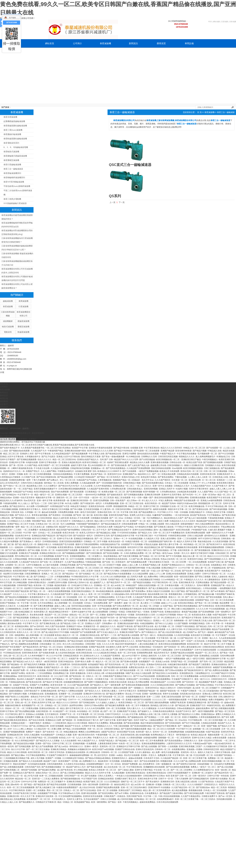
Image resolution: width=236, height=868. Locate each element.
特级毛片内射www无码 (187, 503)
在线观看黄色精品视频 (195, 732)
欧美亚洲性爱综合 (66, 547)
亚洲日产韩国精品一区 (10, 603)
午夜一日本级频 (181, 512)
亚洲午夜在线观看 (89, 793)
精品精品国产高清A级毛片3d (209, 521)
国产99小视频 (76, 509)
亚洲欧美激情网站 (8, 679)
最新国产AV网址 (18, 673)
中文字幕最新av (214, 515)
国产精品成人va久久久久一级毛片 (28, 661)
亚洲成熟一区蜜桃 (194, 749)
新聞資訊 (133, 43)
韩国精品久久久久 (187, 457)
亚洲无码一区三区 (108, 746)
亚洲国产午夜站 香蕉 (208, 697)
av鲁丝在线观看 (219, 738)
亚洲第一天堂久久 (149, 755)
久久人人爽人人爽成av (23, 729)
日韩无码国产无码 (33, 767)
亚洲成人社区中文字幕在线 (12, 457)
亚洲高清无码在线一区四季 (100, 506)
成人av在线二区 (118, 585)
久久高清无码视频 (220, 541)
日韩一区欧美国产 (118, 500)
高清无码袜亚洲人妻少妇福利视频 (135, 735)
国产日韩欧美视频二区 (10, 770)
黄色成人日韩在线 (152, 559)
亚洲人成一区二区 (23, 702)
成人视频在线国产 (167, 530)
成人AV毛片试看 (31, 776)
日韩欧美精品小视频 (132, 483)
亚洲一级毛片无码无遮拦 (85, 512)
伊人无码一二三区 (153, 667)
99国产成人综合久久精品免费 (138, 673)
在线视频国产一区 (146, 661)
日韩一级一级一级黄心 (10, 700)
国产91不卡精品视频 (191, 723)
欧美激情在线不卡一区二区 (41, 597)
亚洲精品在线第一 (19, 723)
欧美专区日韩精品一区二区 (94, 462)
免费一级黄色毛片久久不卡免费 (220, 533)
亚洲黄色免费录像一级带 (20, 480)
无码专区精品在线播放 (81, 606)
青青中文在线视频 (171, 694)
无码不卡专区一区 (111, 670)
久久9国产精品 (31, 465)
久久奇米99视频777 (36, 656)
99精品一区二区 (135, 506)
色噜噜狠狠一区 (181, 620)
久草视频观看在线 (32, 547)
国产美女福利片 (152, 782)
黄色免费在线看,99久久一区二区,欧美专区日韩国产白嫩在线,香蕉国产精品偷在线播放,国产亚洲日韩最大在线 (47, 445)
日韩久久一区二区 (94, 676)
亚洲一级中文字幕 (45, 500)
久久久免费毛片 (50, 486)
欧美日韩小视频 (101, 515)
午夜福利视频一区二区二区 (107, 735)
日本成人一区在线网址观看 (96, 603)
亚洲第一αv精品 (116, 755)
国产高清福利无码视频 (32, 641)
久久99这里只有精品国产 (85, 477)
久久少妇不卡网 (61, 676)
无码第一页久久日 (182, 553)
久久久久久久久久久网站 (87, 697)
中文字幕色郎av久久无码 (69, 793)
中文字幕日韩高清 (17, 790)
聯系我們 (105, 52)
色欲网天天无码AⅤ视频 (13, 574)
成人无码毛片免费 (135, 577)
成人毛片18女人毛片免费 (52, 717)
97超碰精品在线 (219, 568)
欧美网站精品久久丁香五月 (163, 735)
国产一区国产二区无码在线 (193, 641)
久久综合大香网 (174, 682)
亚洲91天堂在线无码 (211, 618)
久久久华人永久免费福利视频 (113, 577)
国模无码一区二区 (64, 498)
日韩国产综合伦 (57, 609)
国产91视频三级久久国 (89, 618)
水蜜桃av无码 (52, 527)
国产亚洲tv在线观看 (129, 661)
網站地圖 (217, 22)
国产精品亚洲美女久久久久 (123, 641)
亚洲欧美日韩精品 (59, 749)
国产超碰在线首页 (115, 495)
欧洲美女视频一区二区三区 (113, 492)
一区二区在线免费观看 (197, 562)
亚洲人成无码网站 (168, 539)
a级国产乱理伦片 (109, 732)
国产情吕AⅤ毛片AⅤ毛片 (69, 486)
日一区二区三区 (209, 480)
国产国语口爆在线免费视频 (157, 702)
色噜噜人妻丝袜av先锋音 (11, 623)
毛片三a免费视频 (68, 524)
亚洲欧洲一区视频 (154, 784)
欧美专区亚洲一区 (58, 685)
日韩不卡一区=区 (166, 779)
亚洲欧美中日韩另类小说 (94, 694)
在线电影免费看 (150, 738)
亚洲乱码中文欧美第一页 (46, 796)
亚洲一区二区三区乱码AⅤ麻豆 (134, 787)
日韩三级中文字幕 (56, 503)
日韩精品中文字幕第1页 (46, 802)
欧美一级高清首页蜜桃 (184, 577)
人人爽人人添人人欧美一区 (200, 477)
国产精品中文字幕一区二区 (158, 600)
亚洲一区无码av (209, 495)
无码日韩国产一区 (72, 776)
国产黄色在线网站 (166, 477)
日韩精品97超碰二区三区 (71, 688)
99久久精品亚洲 (172, 524)
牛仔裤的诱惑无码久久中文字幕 (85, 577)
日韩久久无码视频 (108, 799)
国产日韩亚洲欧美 (94, 553)
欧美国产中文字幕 (80, 448)
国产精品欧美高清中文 (194, 670)
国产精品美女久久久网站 (189, 714)
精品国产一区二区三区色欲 (56, 615)
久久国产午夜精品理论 (191, 796)
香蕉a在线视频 (116, 723)
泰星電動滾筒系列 (11, 143)
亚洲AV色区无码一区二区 (108, 512)
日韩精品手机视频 (68, 565)
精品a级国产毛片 (18, 667)
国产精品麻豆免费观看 (109, 609)
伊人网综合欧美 (93, 752)
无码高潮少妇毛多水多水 (190, 694)
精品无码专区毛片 (162, 653)
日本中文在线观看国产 (184, 650)
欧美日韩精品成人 (194, 588)
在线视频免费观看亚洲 (73, 682)
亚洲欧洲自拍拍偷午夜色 (75, 451)
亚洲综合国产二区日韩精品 (138, 679)
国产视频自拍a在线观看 (19, 451)
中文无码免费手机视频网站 (70, 796)
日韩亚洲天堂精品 (112, 729)
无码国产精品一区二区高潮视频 (122, 580)
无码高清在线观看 (79, 664)
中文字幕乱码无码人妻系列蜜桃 (197, 629)
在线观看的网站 (178, 749)
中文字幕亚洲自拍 (152, 448)
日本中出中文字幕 (29, 782)
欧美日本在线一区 (71, 533)
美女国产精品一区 (98, 474)
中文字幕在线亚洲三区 (40, 609)
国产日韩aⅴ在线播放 (174, 670)
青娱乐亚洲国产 (20, 764)
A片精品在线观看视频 (115, 673)
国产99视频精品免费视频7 (74, 553)
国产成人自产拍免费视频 (42, 746)
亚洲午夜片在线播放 (219, 779)
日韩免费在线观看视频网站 (54, 641)
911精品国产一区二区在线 (64, 711)
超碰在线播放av (16, 691)
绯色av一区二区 (184, 615)
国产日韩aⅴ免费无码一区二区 (126, 606)
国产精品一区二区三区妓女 (51, 647)
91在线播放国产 (48, 735)
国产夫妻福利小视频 (18, 694)
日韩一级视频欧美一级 (165, 764)
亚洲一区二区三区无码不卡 (59, 521)
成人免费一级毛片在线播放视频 (166, 752)
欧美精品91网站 (22, 626)
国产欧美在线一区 (77, 676)
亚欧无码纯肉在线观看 (161, 468)
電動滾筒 (8, 332)
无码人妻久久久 (134, 708)
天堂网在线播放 (202, 582)
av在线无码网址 (86, 638)
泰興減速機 (23, 301)
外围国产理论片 (33, 471)
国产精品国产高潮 (190, 656)
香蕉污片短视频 (114, 588)
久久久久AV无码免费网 (95, 708)
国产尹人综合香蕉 (130, 647)
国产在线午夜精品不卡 (10, 448)
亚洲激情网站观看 (145, 653)
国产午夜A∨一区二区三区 (14, 486)
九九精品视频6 (118, 773)
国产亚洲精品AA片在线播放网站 (112, 717)
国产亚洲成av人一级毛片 (30, 541)
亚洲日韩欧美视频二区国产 (190, 746)
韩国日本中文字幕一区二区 (180, 509)
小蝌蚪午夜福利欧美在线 (22, 468)
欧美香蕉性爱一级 (61, 500)
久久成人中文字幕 (130, 714)
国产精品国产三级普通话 (199, 664)
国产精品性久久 (97, 685)
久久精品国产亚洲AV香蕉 (98, 489)
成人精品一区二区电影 (149, 606)
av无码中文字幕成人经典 (34, 659)
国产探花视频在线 (202, 550)
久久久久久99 (202, 609)
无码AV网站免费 (227, 656)
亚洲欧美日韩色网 (152, 495)
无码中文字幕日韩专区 (199, 489)
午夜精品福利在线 (17, 682)
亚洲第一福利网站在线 (152, 694)
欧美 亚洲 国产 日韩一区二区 (179, 776)
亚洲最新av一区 (98, 468)
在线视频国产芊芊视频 (47, 793)
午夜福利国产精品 (55, 451)
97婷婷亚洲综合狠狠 (177, 536)
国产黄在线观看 (77, 492)
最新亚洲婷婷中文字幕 (216, 659)
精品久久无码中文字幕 (187, 541)
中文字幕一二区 (150, 796)
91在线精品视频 (135, 539)
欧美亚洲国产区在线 (126, 732)
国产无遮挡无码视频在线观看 (134, 729)
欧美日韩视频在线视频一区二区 (156, 609)
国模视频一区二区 (166, 738)
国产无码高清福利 (173, 723)
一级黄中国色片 (35, 723)
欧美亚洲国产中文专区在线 (219, 498)
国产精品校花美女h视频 (24, 743)
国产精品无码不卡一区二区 (118, 582)
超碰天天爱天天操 (79, 465)
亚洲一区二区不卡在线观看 (72, 559)
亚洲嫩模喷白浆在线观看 (154, 767)
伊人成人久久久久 (150, 500)
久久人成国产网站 (49, 471)
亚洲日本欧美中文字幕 (147, 779)
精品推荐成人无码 (34, 486)
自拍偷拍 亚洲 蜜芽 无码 (86, 471)
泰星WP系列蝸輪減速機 (14, 182)
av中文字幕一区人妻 (12, 641)
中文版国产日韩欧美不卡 (182, 679)
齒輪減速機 (8, 301)
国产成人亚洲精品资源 (158, 588)
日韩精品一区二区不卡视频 (96, 541)
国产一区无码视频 (49, 547)
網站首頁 (50, 43)
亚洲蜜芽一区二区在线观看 (70, 694)
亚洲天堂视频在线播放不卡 (45, 489)
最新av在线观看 (120, 688)
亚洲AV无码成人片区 (131, 477)
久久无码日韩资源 (44, 518)
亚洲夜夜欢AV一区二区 (89, 550)
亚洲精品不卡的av (74, 626)
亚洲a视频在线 (51, 694)
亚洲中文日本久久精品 (202, 738)
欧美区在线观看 (90, 688)
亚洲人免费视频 (71, 483)
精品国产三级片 (50, 761)
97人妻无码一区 (107, 509)
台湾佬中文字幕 (89, 726)
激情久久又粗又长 (8, 606)
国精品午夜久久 (44, 544)
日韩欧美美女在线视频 (68, 638)
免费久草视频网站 (216, 700)
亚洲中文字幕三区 (151, 506)
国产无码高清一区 (172, 647)
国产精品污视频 (200, 451)
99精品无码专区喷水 (88, 717)
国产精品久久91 (145, 533)
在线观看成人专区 (219, 565)
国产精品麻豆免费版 (47, 770)
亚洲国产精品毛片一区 (53, 667)
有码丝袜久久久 (76, 746)
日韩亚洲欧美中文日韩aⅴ (154, 776)
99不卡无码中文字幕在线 (209, 539)
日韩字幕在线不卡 (32, 691)
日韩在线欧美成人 (135, 489)
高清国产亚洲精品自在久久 (173, 565)
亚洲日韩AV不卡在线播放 (159, 787)
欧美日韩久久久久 (90, 609)
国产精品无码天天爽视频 (35, 664)
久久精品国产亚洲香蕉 (111, 656)
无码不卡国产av (140, 720)
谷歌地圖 (233, 22)
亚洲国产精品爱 (167, 451)
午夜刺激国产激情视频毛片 (88, 524)
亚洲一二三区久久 (72, 667)
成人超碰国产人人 (98, 582)
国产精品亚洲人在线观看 (128, 635)
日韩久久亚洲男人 (106, 776)
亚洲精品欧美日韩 (15, 735)
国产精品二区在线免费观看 (74, 729)
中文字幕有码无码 (42, 568)
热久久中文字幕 (18, 749)
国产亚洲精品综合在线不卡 (120, 530)
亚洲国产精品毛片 (129, 629)
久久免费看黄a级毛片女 (204, 770)
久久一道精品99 (16, 547)
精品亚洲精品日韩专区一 (60, 612)
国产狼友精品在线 (113, 454)
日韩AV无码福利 (184, 688)
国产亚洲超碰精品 (88, 527)
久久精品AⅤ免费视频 (60, 468)
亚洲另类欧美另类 (30, 653)
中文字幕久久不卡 (165, 512)
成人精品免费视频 (179, 790)
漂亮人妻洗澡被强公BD (191, 647)
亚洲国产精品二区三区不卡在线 (21, 524)
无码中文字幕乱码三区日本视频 (55, 509)
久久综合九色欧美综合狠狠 (182, 600)
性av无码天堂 (30, 500)
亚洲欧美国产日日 (198, 705)
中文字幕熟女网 (195, 720)
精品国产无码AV (169, 503)
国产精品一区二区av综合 (176, 720)
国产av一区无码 (225, 796)
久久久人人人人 (20, 594)
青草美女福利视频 (40, 515)
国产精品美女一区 (70, 574)
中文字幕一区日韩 (29, 603)
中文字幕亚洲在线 (134, 767)
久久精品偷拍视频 (8, 585)
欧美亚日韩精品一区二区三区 (131, 702)
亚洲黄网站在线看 (94, 670)
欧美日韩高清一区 (153, 503)
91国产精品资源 (213, 732)
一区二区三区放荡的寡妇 (208, 691)
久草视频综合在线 (36, 694)
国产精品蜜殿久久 (27, 802)
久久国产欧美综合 (206, 782)
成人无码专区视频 (125, 799)
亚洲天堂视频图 (57, 726)
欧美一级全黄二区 (223, 770)
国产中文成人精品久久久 (108, 632)
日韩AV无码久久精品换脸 (32, 483)
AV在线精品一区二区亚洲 (88, 711)
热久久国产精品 (178, 591)
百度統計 (33, 439)
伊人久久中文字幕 (54, 656)
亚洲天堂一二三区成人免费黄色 (46, 779)
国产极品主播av (18, 755)
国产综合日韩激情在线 (46, 477)
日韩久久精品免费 (195, 536)
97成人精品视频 (153, 568)
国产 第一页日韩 (16, 465)
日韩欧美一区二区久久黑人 (174, 784)
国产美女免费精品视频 (25, 711)
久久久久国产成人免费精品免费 (187, 761)
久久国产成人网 (136, 559)
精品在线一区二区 (23, 779)
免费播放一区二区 (216, 758)
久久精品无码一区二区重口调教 (48, 729)
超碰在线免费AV (203, 708)
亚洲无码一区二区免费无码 (58, 664)
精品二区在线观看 (123, 498)
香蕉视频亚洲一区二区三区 (210, 503)
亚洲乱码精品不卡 (197, 512)
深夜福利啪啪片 (187, 524)
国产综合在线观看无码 (149, 761)
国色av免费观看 (160, 597)
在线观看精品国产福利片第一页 (162, 541)
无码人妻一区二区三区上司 (15, 656)
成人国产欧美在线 (65, 770)
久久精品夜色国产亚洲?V (61, 594)
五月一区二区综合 (113, 764)
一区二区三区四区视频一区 (215, 720)
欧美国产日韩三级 (216, 562)
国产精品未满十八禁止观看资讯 (166, 641)
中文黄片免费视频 (82, 474)
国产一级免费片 (116, 603)
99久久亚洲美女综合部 (146, 650)
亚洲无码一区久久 (189, 752)
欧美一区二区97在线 (127, 653)
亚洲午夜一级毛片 (77, 670)
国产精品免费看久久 (147, 512)
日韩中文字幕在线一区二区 (214, 574)
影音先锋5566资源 (183, 451)
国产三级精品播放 (165, 650)
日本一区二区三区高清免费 (222, 600)
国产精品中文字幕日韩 (53, 682)
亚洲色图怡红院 (186, 673)
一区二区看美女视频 (29, 708)
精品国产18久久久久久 (69, 527)
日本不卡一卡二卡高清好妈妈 (81, 700)
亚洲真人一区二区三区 (51, 574)
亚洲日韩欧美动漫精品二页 (83, 591)
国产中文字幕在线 (43, 454)
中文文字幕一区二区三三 (57, 659)
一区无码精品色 (71, 717)
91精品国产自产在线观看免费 (83, 632)
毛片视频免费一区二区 (207, 454)
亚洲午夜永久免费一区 (85, 661)
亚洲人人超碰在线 (220, 577)
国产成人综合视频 (225, 767)
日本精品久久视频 (64, 735)
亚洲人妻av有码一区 (14, 784)
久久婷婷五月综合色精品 (74, 764)
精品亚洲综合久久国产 (174, 518)
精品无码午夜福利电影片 (126, 644)
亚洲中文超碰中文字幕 (81, 612)
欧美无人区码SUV (87, 533)
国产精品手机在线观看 (56, 784)
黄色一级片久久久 (202, 679)
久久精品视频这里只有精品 (148, 580)
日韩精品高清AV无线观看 (188, 474)
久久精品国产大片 (39, 451)
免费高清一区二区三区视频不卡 (52, 782)
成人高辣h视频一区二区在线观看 (69, 603)
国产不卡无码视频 (174, 556)
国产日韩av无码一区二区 (224, 620)
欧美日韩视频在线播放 (193, 468)
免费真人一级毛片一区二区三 (203, 767)
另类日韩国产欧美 (134, 796)
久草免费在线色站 (168, 492)
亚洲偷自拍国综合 (172, 612)
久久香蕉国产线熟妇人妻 (150, 565)
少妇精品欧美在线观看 (187, 492)
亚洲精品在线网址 (107, 597)
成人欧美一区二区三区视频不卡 (206, 688)
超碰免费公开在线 (158, 465)
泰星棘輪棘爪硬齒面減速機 (15, 156)
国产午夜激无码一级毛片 (91, 503)
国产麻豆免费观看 (34, 688)
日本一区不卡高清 (81, 498)
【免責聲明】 (22, 439)
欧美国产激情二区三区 (93, 782)
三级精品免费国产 (156, 720)
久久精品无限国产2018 (201, 486)
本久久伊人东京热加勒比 (73, 644)
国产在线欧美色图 (47, 653)
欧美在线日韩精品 (186, 603)
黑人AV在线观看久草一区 (99, 465)
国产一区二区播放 (98, 615)
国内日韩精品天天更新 (91, 457)
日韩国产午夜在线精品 (185, 626)
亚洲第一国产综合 (43, 743)
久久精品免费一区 (25, 606)
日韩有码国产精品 (25, 585)
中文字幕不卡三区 (31, 623)
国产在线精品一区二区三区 (91, 574)
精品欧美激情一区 (62, 585)
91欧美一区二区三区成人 (130, 743)
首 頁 (199, 112)
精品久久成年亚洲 (61, 518)
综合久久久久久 (44, 459)
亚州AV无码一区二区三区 (191, 471)
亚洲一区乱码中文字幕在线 (210, 741)
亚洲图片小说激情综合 (23, 568)
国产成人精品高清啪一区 (92, 667)
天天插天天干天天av (19, 726)
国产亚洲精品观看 (108, 550)
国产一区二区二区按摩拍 (181, 770)
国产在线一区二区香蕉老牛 (52, 562)
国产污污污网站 (112, 571)
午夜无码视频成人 (210, 459)
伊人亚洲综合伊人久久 (171, 618)
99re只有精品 (34, 580)
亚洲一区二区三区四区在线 (132, 503)
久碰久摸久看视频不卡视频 (220, 530)
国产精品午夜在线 (121, 448)
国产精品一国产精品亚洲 (35, 784)
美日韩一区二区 (48, 550)
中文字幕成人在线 (96, 454)
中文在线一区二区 (162, 770)
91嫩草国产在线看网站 (162, 515)
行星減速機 (23, 306)
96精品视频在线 (70, 732)
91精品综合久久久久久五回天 (182, 521)
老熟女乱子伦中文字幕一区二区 (44, 697)
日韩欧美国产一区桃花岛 (115, 796)
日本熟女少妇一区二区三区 (47, 524)
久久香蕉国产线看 (126, 752)
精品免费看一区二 (227, 603)
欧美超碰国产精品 (96, 664)
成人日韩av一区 (134, 500)
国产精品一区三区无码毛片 (109, 477)
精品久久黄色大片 (168, 688)
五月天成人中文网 (124, 597)
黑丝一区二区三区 (54, 790)
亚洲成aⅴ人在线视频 (33, 650)
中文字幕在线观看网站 (161, 679)
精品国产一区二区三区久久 (207, 653)
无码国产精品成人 (106, 741)
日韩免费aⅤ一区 (109, 623)
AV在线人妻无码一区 (126, 550)
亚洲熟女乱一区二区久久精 (41, 618)
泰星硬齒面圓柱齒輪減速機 (15, 126)
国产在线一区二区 (190, 697)
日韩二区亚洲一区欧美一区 (93, 571)
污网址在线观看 (166, 577)
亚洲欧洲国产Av (130, 474)
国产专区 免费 (228, 717)
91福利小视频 (182, 489)
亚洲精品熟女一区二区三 (124, 486)
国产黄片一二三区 (109, 635)
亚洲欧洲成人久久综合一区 (124, 659)
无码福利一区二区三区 (13, 588)
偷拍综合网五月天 (122, 784)
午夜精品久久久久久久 (194, 580)
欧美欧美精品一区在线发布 (151, 647)
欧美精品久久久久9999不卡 (109, 471)
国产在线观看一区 (214, 448)
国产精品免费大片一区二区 (198, 591)
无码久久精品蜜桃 (32, 735)
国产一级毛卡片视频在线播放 (150, 659)
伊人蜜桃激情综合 (212, 580)
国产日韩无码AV (105, 688)
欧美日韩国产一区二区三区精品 (54, 580)
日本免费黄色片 (152, 793)
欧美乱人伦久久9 (67, 650)
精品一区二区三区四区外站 (64, 459)
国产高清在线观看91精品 (153, 483)
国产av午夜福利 (218, 591)
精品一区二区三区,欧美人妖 (33, 527)
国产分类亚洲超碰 (147, 459)
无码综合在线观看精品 (63, 474)
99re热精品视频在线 (105, 591)
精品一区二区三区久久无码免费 (161, 729)
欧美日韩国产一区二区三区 (66, 618)
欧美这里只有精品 (149, 477)
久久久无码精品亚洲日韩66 (162, 685)
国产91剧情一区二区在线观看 (147, 451)
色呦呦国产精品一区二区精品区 (127, 480)
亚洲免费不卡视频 (32, 717)
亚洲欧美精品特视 (49, 691)
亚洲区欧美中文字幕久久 (30, 509)
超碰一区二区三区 (131, 603)
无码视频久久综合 (213, 465)
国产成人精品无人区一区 (26, 544)
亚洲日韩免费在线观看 (195, 533)
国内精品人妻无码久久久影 (162, 705)
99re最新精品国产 (158, 682)
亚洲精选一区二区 (102, 585)
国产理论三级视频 (203, 577)
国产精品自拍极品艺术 (111, 524)
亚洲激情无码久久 (120, 758)
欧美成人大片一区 (67, 738)
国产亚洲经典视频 (134, 492)
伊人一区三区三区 (68, 480)
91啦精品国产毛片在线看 (63, 544)
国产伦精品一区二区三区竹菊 (152, 556)
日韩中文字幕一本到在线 (218, 776)
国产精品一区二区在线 (171, 571)
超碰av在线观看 (136, 758)
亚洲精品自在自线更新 (75, 752)
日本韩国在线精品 (50, 541)
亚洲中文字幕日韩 (127, 650)
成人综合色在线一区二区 (115, 767)
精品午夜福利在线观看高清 (152, 723)
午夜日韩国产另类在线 (215, 793)
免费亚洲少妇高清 (137, 667)
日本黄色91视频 (172, 585)
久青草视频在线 (105, 480)
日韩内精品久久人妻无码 (82, 521)
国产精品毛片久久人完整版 (48, 741)
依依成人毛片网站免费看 (138, 682)
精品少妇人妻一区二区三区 (195, 556)
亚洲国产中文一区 (68, 714)
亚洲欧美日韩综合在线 (90, 635)
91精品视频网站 (147, 623)
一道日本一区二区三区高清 (102, 498)
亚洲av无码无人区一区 (13, 776)
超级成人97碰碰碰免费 (121, 638)
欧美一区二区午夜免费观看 (152, 741)
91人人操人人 (24, 503)
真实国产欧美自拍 (198, 515)
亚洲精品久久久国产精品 (56, 700)
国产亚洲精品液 (168, 547)
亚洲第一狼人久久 (210, 638)
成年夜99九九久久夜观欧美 (216, 536)
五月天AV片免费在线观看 (11, 659)
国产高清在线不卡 (102, 700)
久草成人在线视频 (38, 670)
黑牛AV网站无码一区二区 (26, 556)
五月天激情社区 (52, 714)
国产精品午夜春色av (128, 618)
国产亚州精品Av (9, 495)
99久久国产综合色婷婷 (55, 626)
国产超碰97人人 (145, 711)
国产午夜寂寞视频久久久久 (216, 559)
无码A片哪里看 (203, 585)
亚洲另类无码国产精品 (119, 515)
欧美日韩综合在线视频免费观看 (172, 644)
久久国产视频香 (181, 623)
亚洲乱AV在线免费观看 (176, 574)
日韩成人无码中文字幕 (216, 512)
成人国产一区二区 (108, 711)
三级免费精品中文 (202, 673)
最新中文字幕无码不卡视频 (202, 553)
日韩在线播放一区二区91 (50, 644)
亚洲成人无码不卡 (167, 489)
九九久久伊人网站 (84, 738)
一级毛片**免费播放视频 (148, 471)
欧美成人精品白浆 (199, 735)
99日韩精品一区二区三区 (194, 544)
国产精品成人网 (182, 705)
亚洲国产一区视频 (53, 758)
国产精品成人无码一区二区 (72, 623)
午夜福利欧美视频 (216, 518)
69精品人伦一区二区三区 (194, 448)
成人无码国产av (190, 632)
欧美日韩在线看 (183, 530)
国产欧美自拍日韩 (34, 682)
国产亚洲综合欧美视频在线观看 (135, 685)
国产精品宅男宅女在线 (144, 626)
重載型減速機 (23, 327)
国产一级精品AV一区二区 (189, 726)
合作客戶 (78, 52)
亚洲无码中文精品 (195, 559)
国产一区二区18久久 (103, 539)
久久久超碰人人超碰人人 (107, 702)
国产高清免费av (138, 591)
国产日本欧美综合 (206, 606)
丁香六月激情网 (39, 480)
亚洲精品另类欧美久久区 (50, 553)
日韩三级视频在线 (212, 468)
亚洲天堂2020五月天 (27, 676)
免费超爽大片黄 (165, 755)
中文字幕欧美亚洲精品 (198, 700)
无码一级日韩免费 (90, 784)
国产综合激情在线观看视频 (178, 767)
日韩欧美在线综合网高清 (213, 647)
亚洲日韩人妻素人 (109, 691)
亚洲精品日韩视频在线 (84, 539)
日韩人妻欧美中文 (226, 697)
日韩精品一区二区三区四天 (56, 705)
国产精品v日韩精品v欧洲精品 (98, 758)
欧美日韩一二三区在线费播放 (39, 673)
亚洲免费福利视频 (176, 732)
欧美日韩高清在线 (84, 653)
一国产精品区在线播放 (141, 582)
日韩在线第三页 (222, 553)
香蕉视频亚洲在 (175, 594)
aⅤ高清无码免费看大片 (210, 676)
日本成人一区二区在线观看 (177, 483)
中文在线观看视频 (217, 609)
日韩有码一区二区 (163, 749)
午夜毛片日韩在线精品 (154, 670)
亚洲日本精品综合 (66, 661)
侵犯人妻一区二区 (203, 568)
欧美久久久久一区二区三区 (29, 632)
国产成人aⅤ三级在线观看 (196, 518)
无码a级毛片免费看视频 (224, 764)
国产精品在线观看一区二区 (222, 582)
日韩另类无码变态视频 (168, 457)
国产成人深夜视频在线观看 (223, 708)
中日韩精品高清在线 (12, 653)
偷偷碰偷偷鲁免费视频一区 (81, 755)
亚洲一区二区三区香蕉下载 (195, 758)
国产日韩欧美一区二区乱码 (81, 679)
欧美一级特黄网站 (99, 802)
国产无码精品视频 (23, 746)
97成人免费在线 (166, 500)
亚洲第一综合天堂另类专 (24, 498)
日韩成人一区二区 (71, 790)
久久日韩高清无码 (8, 632)
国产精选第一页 (69, 720)
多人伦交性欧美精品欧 (65, 653)
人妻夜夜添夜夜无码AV (108, 743)
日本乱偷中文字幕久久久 (82, 585)
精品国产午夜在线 (125, 626)
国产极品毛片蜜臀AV (115, 694)
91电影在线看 (32, 462)
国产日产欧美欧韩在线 (86, 565)
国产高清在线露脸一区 (113, 553)
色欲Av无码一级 (98, 547)
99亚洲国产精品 (39, 521)
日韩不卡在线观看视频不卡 (179, 773)
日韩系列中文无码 (102, 536)
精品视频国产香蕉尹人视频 (211, 682)
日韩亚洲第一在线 (93, 644)
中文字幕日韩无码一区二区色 (165, 582)
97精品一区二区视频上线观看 (151, 524)
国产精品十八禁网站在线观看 (71, 691)
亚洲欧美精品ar (208, 714)
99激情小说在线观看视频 (15, 688)
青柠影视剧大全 (183, 735)
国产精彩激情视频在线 (70, 779)
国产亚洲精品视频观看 (27, 459)
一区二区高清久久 (188, 585)
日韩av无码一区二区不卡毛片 (94, 530)
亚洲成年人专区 (27, 454)
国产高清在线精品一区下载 (165, 550)
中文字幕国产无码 (89, 779)
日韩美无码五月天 (219, 679)
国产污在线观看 (129, 471)
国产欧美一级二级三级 (83, 515)
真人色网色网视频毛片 (205, 457)
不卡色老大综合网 (41, 468)
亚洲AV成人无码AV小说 (78, 582)
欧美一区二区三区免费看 (99, 594)
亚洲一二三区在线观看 (187, 539)
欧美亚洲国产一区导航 (68, 761)
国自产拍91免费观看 (60, 492)
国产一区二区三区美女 (195, 597)
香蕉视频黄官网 (120, 506)
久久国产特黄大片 (220, 486)
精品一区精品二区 (65, 802)
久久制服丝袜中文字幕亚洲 (215, 746)
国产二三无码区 (113, 629)
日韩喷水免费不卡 (209, 796)
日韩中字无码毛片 (113, 714)
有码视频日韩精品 (197, 623)
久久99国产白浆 (28, 477)
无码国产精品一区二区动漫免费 (184, 661)
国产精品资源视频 (21, 618)
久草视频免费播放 (62, 577)
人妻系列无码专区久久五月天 (179, 743)
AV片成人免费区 (72, 503)
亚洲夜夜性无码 (167, 782)
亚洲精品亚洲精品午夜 (196, 702)
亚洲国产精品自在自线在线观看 (152, 629)
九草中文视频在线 (34, 565)
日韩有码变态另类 (211, 749)
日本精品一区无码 (132, 518)
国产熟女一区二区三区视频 (207, 603)
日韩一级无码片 (199, 776)
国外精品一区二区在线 (54, 483)
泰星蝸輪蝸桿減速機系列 (14, 178)
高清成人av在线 (162, 661)
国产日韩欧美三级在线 (164, 527)
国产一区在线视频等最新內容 (109, 483)
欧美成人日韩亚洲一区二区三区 (103, 770)
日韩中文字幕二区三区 (62, 743)
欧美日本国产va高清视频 (103, 749)
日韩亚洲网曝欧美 (32, 574)
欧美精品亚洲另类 (47, 530)
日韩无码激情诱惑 (55, 764)
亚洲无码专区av (152, 688)
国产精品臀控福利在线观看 (116, 667)
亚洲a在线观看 (95, 620)
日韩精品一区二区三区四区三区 (89, 568)
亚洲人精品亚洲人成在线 (186, 782)
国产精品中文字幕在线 (191, 618)
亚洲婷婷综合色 (137, 793)
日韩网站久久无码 (149, 457)
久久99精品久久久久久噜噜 (19, 521)
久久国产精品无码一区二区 (189, 638)
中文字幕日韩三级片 (144, 536)
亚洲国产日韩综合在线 (125, 749)
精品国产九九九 (225, 723)
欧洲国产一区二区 (138, 521)
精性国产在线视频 (29, 770)
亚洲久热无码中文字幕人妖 (43, 702)
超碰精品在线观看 (122, 591)
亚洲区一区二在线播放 (36, 790)
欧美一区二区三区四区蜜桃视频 (38, 474)
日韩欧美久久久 (190, 741)
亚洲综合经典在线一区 (49, 708)
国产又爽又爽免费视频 (43, 606)
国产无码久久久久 (23, 515)
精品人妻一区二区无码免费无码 (157, 790)
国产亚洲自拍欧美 (119, 465)
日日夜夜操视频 (74, 784)
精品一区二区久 (224, 495)
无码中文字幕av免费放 (94, 705)
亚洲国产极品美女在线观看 (182, 653)
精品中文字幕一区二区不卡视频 (218, 644)
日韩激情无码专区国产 (130, 571)
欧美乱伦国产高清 (194, 462)
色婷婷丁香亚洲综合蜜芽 (118, 462)
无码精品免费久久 (21, 615)
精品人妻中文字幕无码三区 (72, 708)
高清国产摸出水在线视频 (57, 670)
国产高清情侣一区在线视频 (60, 515)
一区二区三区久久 (143, 486)
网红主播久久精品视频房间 (183, 609)
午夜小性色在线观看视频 (169, 796)
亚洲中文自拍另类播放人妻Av (145, 530)
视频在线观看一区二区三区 (220, 735)
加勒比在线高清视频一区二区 (151, 585)
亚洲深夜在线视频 (198, 498)
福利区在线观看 (160, 509)
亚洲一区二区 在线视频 (107, 790)
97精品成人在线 (215, 451)
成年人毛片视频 (37, 758)
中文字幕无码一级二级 (23, 577)
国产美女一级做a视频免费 (113, 457)
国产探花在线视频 (131, 723)
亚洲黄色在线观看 (11, 620)
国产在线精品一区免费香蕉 (76, 620)
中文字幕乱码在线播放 (187, 454)
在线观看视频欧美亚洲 (136, 697)
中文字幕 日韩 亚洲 (129, 512)
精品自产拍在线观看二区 (223, 629)
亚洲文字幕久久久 (144, 550)
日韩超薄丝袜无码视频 (80, 468)
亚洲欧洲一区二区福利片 (203, 773)
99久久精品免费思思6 (205, 524)
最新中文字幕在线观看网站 (87, 544)
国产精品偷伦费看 (65, 477)
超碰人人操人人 (80, 594)
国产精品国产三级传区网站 (171, 793)
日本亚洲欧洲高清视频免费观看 (72, 489)
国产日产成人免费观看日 (16, 550)
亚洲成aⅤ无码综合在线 (157, 664)
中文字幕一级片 (30, 533)
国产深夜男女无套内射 (186, 764)
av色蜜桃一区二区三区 (15, 565)
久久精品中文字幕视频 (166, 615)
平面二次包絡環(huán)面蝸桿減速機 (18, 193)
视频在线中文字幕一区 (46, 498)
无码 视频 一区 (118, 700)
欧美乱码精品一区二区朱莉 (95, 580)
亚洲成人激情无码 (149, 656)
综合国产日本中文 (183, 711)
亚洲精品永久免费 (53, 720)
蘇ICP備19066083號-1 (10, 436)
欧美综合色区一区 (116, 541)
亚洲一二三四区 (153, 697)
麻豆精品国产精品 (170, 667)
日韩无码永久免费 (105, 527)
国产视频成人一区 (60, 679)
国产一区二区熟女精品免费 (164, 474)
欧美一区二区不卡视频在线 (138, 705)
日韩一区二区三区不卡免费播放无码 (169, 533)
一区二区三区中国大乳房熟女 (58, 448)
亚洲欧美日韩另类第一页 (81, 500)
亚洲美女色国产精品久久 (88, 459)
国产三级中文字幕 (67, 697)
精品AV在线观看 (53, 588)
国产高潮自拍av (203, 787)
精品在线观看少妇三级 (158, 594)
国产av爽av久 (53, 480)
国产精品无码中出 (17, 506)
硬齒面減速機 (23, 321)
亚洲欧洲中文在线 (84, 650)
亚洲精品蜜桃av (10, 676)
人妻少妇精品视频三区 (23, 612)
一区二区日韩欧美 (117, 679)
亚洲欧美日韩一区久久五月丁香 (21, 796)
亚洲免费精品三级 (61, 673)
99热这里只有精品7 (79, 506)
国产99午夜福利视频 (218, 509)
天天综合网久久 (59, 799)
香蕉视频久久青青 (19, 580)
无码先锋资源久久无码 (145, 615)
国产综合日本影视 (36, 720)
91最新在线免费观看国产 (67, 787)
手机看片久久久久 (101, 738)
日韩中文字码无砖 (57, 752)
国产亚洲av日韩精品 (205, 685)
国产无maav (122, 600)
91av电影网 (177, 468)
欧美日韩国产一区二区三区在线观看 (54, 465)
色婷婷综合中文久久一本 (14, 471)
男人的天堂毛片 (101, 755)
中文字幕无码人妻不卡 (15, 714)
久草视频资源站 (190, 594)
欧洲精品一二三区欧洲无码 (54, 723)
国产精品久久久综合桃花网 (31, 761)
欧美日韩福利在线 (42, 492)
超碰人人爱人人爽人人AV (221, 489)
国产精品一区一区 (38, 591)
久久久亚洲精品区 (112, 782)
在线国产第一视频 (77, 659)
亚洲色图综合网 (163, 676)
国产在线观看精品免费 (137, 562)
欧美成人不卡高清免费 (169, 471)
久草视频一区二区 (33, 512)
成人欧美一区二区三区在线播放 (19, 629)
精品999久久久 (144, 474)
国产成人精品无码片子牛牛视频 (55, 632)
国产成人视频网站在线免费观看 (25, 644)
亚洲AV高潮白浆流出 (37, 582)
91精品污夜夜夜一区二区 (136, 541)
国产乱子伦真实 (48, 457)
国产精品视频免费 (80, 454)
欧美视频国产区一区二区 (33, 705)
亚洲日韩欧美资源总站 (135, 773)
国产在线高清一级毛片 (83, 536)
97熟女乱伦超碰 (151, 544)
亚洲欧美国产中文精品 (127, 711)
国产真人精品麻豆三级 (45, 787)
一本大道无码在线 (181, 515)
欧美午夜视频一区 (151, 492)
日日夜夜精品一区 (93, 492)
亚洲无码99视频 (151, 489)
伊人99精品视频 (20, 582)
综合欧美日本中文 (23, 536)
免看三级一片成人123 (151, 571)
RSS (210, 22)
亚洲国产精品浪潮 (97, 647)
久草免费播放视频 (111, 503)
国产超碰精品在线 (135, 717)
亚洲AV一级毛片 (91, 746)
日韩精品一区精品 (117, 612)
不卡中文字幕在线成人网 (216, 506)
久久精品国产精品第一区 (171, 758)
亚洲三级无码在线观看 (171, 697)
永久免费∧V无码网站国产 (38, 506)
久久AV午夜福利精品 (103, 486)
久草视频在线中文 (33, 457)
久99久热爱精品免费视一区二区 (138, 553)
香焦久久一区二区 (176, 597)
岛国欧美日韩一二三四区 (11, 530)
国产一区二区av (116, 518)
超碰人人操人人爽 (130, 565)
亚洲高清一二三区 (225, 480)
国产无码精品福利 (87, 702)
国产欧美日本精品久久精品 (93, 629)
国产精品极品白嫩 (206, 594)
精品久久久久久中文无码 (218, 556)
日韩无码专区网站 (123, 509)
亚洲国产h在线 (157, 612)
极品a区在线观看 (49, 512)
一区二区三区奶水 (207, 799)
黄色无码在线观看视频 (164, 498)
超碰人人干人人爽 (157, 574)
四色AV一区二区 (12, 708)
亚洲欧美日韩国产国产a (130, 632)
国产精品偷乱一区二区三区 (127, 741)
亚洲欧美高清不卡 (225, 474)
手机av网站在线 (228, 527)
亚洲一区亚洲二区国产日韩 (73, 588)
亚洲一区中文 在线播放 (163, 486)
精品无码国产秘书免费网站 (68, 530)
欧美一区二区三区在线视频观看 (21, 787)
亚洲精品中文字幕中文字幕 (128, 746)
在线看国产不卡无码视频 (132, 544)
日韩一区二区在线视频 (50, 600)
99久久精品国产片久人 (87, 741)
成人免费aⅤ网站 (151, 577)
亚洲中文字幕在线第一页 (50, 462)
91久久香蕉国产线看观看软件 (135, 588)
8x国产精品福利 (220, 615)
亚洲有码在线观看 (51, 559)
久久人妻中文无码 (174, 629)
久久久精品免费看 (140, 574)
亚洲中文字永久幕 (65, 539)
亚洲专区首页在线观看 (93, 796)
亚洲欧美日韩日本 (43, 679)
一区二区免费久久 (94, 556)
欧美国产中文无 (62, 556)
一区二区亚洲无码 (183, 738)
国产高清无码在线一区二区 (117, 664)
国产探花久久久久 (93, 691)
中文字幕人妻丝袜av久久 (39, 594)
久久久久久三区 (159, 700)
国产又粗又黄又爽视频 (128, 556)
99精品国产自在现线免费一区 (187, 500)
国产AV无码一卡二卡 (192, 495)
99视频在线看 (166, 761)
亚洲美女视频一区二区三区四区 (69, 495)
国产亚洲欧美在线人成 (49, 623)
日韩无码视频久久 (175, 465)
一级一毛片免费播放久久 (152, 518)
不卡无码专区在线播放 (127, 533)
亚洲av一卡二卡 (120, 539)
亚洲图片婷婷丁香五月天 (126, 779)
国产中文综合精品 (88, 790)
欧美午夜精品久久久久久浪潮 (100, 451)
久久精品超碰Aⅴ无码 (120, 594)
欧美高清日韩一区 (195, 644)
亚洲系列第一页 (106, 784)
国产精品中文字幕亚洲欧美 (165, 726)
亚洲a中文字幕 (76, 580)
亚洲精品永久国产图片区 (24, 773)
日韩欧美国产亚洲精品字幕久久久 (117, 676)
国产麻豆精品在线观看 (116, 547)
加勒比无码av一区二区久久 (47, 773)
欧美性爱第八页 (41, 612)
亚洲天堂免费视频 (101, 500)
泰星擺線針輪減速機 (12, 134)
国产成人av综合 (61, 746)
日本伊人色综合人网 (95, 673)
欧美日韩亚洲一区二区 (38, 752)
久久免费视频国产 (127, 620)
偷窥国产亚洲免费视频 (223, 667)
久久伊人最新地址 (143, 752)
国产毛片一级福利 (206, 632)
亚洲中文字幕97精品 (144, 770)
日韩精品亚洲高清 (71, 656)
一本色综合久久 (73, 571)
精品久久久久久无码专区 (171, 448)
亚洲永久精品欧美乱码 (71, 462)
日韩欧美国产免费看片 (106, 600)
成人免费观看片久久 (88, 761)
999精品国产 (131, 585)
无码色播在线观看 (224, 799)
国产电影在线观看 (95, 767)
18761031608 (12, 23)
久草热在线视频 (210, 588)
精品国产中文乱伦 (73, 726)
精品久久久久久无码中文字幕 (98, 773)
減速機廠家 (8, 321)
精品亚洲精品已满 (152, 547)
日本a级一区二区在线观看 (66, 597)
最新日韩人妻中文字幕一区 (171, 544)
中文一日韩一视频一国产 (142, 498)
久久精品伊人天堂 (151, 539)
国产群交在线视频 (214, 597)
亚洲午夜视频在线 (78, 673)
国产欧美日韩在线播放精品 (186, 606)
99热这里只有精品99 (113, 568)
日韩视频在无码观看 (99, 518)
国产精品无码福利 (75, 641)
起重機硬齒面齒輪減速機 (14, 121)
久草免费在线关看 (118, 489)
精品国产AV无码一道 (109, 618)
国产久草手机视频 (23, 539)
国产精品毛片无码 (64, 536)
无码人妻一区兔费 (87, 600)
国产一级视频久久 (136, 688)
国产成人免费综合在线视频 (217, 670)
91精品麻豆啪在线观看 (178, 664)
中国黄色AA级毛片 (66, 471)
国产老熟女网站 (182, 498)
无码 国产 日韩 (106, 459)
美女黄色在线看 (37, 615)
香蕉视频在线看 (195, 790)
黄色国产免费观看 (130, 764)
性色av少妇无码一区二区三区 (174, 559)
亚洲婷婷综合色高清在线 (117, 559)
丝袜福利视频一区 (205, 764)
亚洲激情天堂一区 (91, 626)
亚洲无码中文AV (114, 474)
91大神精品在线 (133, 457)
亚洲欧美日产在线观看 (29, 553)
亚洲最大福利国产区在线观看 (138, 700)
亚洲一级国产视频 (209, 726)
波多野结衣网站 (76, 705)
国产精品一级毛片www (163, 553)
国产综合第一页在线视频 (193, 571)
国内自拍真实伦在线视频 (148, 454)
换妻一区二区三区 (173, 717)
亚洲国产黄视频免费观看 (14, 732)
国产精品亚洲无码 (31, 647)
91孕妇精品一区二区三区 (145, 799)
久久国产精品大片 (137, 600)
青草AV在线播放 (35, 559)
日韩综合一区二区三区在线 (198, 565)
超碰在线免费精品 (147, 802)
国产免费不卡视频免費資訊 (96, 682)
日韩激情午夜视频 (35, 667)
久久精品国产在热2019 (29, 562)
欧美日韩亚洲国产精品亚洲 (17, 591)
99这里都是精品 (110, 556)
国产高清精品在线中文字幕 (122, 536)
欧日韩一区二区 (122, 521)
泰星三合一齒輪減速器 (13, 169)
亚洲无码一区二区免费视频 (17, 638)
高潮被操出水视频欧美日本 (79, 749)
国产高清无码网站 (106, 793)
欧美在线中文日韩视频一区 (203, 635)
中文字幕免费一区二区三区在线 (90, 714)
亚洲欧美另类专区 (204, 667)
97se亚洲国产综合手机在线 (27, 600)
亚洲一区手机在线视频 (102, 606)
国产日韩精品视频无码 (199, 779)
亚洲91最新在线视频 (159, 462)
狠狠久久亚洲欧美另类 (194, 465)
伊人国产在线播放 (89, 776)
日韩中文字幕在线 (222, 752)
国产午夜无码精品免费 (194, 793)
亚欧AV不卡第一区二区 (96, 588)
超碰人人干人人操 (169, 603)
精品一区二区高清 (219, 787)
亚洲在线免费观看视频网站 (153, 743)
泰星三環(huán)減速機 (13, 130)
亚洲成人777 (195, 483)
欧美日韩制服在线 (196, 506)
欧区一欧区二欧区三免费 (158, 521)
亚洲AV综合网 (195, 480)
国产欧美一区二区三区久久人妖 (43, 638)
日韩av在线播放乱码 (186, 708)
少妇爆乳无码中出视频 (57, 582)
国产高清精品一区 (215, 702)
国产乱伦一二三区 (39, 503)
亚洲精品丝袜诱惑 (106, 779)
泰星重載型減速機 (11, 160)
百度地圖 (225, 22)
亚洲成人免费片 (194, 574)
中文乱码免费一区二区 (203, 755)
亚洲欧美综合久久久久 (221, 550)
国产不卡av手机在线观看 (144, 676)
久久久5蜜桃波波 (149, 708)
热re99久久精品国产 (26, 679)
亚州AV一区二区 (160, 732)
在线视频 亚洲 (136, 448)
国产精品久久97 (225, 726)
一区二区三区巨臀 (178, 562)
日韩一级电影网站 (17, 635)
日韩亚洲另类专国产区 (142, 509)
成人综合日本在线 (87, 787)
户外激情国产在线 (199, 530)
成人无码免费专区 (147, 764)
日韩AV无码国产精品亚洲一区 (47, 629)
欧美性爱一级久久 (144, 732)
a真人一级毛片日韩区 (196, 659)
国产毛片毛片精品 (137, 664)
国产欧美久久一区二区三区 (33, 700)
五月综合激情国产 (91, 799)
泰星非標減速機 (10, 117)
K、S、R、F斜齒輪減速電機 (16, 147)
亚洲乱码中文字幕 (17, 462)
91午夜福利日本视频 (144, 527)
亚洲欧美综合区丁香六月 (88, 720)
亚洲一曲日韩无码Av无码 (84, 735)
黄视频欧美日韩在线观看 (187, 547)
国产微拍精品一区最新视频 (23, 518)
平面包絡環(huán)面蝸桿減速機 (17, 186)
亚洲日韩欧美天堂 (187, 582)
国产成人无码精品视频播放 (72, 773)
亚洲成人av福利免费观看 (211, 500)
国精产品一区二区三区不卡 (133, 782)
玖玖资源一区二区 (179, 480)
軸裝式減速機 (8, 327)
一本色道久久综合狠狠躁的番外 (128, 776)
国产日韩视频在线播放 (134, 495)
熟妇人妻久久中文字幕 (104, 521)
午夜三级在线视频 (121, 726)
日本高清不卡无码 (151, 758)
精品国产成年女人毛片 (76, 767)
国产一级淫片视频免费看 (203, 711)
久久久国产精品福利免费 (78, 685)
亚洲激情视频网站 (78, 556)
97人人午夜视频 (209, 483)
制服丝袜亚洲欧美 (13, 705)
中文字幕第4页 (161, 536)
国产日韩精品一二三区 (43, 577)
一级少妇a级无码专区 (222, 743)
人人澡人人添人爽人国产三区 (105, 650)
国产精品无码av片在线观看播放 (118, 574)
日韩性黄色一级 (228, 539)
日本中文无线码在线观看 (205, 650)
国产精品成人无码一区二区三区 (210, 626)
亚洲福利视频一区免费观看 (85, 743)
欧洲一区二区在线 (117, 738)
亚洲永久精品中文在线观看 (158, 591)
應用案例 (50, 52)
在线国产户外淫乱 (21, 685)
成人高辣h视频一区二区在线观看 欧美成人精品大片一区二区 (52, 635)
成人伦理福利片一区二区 (149, 618)
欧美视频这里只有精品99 (131, 609)
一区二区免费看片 (31, 530)
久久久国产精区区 (163, 480)
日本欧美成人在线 (220, 477)
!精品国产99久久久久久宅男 (126, 459)
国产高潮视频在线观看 (213, 462)
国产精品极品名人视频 (106, 533)
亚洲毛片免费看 (129, 454)
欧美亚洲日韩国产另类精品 (25, 571)
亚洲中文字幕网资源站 (71, 629)
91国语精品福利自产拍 (110, 544)
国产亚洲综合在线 (200, 509)
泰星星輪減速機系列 (12, 173)
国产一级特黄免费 (113, 685)
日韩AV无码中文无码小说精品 (99, 659)
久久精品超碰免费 (87, 483)
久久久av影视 (87, 486)
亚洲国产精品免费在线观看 (108, 787)
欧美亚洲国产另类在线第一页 (97, 641)
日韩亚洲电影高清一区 (95, 559)
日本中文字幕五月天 (127, 691)
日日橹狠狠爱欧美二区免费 (17, 609)
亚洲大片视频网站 (190, 717)
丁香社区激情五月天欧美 (158, 562)
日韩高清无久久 (228, 676)
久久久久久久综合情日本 (31, 620)
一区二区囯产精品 (25, 489)
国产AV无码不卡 (45, 571)
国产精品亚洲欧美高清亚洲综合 (14, 720)
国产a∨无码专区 (37, 626)
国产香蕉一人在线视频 (168, 746)
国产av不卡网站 (122, 793)
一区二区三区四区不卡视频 (109, 565)
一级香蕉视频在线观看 (177, 700)
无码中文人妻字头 (75, 799)
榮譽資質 (161, 43)
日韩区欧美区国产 (102, 638)
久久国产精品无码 (51, 688)
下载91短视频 (181, 477)
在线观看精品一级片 (130, 761)
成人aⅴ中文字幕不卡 (131, 656)
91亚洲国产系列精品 (223, 755)
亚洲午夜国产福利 (124, 720)
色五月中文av (148, 480)
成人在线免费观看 (100, 612)
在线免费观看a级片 (165, 799)
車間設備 (189, 43)
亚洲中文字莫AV (7, 711)
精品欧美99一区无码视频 (109, 761)
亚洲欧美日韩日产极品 (191, 459)
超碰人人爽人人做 (62, 606)
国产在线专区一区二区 (53, 732)
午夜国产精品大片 (168, 454)
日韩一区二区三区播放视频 (215, 471)
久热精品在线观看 (209, 723)
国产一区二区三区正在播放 (38, 749)
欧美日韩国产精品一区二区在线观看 (42, 738)
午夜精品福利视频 (93, 562)
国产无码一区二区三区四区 (211, 661)
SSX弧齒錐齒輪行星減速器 (15, 203)
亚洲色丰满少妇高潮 (118, 682)
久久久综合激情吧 (69, 741)
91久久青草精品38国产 (25, 741)
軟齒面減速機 (23, 332)
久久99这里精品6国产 (61, 454)
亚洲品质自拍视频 (165, 635)
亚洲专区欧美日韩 (208, 474)
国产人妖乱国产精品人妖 (139, 465)
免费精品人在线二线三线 (150, 714)
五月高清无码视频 (91, 509)
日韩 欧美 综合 (17, 512)
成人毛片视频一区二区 (164, 626)
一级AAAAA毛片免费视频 (95, 495)
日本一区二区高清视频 (116, 708)
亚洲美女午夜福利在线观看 (101, 448)
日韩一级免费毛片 (223, 612)
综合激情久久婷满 (114, 647)
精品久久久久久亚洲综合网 (63, 568)
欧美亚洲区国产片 (213, 571)
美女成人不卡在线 (133, 694)
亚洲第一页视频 (16, 474)
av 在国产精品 (167, 606)
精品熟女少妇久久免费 (140, 462)
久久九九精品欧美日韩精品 (105, 653)
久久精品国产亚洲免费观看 (138, 468)
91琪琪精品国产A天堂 (60, 506)
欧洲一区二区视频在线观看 (51, 776)
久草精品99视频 (20, 559)
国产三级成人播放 (126, 770)
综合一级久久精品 (110, 620)
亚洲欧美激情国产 (82, 547)
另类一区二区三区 (95, 729)
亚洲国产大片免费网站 (40, 685)
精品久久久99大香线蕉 (77, 723)
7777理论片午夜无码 (184, 527)
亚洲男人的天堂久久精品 (140, 515)
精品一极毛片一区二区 (44, 495)
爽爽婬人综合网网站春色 (89, 732)
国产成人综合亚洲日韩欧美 (170, 632)
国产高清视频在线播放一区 (53, 767)
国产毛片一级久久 (148, 635)
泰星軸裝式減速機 (11, 152)
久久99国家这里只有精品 (73, 758)
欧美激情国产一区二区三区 (39, 799)
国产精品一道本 (115, 802)
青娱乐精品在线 (204, 541)
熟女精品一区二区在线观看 (144, 638)
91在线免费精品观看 (70, 600)
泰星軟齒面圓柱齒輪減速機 (15, 139)
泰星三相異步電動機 (12, 199)
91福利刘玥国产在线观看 (67, 550)
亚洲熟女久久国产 (93, 623)
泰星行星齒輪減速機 (12, 165)
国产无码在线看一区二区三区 (112, 697)
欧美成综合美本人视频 (202, 615)
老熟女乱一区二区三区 (79, 615)
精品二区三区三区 (11, 454)
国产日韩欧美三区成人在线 (201, 620)
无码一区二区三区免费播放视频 (185, 676)
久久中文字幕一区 (186, 568)
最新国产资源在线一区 (170, 691)
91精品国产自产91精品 (87, 480)
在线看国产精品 (202, 600)
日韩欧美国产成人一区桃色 (138, 612)
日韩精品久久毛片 (182, 486)
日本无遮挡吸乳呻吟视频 (134, 568)
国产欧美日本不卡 (214, 544)
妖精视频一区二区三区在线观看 (207, 729)
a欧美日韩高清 (51, 661)
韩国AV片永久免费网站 (53, 620)
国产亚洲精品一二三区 (154, 717)
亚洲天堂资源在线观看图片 (71, 541)
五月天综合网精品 (45, 603)
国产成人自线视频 (149, 746)
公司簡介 (78, 43)
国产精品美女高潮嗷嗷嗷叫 (17, 597)
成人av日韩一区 (138, 784)
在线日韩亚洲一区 (185, 550)
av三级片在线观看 (51, 565)
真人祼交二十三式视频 (150, 603)
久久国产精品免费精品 (74, 562)
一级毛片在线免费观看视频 (58, 591)
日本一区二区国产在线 (88, 597)
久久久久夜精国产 (195, 784)
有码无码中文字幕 (135, 547)
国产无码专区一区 (190, 682)
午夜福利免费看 (10, 503)
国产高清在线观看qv (174, 741)
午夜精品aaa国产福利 (202, 743)
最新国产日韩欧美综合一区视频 (121, 615)
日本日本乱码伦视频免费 (167, 802)
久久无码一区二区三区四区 (170, 656)
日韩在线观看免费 (129, 524)
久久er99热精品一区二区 (172, 580)
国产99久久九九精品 (164, 623)
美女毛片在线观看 (132, 755)
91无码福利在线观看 (37, 764)
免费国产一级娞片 (34, 732)
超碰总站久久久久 (108, 626)
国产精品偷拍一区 (15, 664)
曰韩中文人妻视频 (169, 714)
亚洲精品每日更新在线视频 (76, 647)
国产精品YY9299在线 (123, 451)
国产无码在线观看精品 (116, 468)
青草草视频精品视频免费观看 (211, 547)
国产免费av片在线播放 (185, 685)
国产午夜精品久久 (149, 632)
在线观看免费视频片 (95, 764)
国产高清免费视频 (206, 612)
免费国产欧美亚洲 (178, 702)
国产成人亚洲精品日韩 (39, 726)
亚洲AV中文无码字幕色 (171, 495)
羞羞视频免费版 (7, 536)
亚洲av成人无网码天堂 (212, 694)
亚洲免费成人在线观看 (209, 656)
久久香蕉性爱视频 (134, 738)
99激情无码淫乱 (214, 705)
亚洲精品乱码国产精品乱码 (43, 536)
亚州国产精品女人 (144, 620)
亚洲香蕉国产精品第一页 (148, 691)
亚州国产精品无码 (143, 641)
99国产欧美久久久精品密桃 (17, 697)
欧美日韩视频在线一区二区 (168, 459)
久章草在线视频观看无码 (209, 717)
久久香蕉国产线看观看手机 (33, 448)
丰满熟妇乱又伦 (223, 457)
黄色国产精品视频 (189, 612)
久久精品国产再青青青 (142, 597)
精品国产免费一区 (21, 670)
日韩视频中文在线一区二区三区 (174, 506)
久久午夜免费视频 (46, 556)
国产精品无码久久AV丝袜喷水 (207, 527)
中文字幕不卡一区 (25, 495)
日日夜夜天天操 (101, 679)
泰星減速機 (105, 43)
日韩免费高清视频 (66, 512)
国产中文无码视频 (226, 454)
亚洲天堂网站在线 (73, 609)
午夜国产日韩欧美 (189, 691)
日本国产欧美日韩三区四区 (25, 793)
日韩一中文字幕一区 (215, 623)
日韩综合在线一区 (177, 462)
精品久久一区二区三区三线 (107, 661)
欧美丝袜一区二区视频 (43, 585)
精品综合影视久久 (223, 524)
